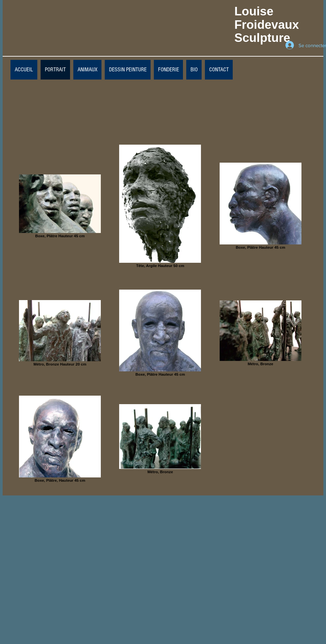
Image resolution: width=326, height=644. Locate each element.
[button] (128, 70)
